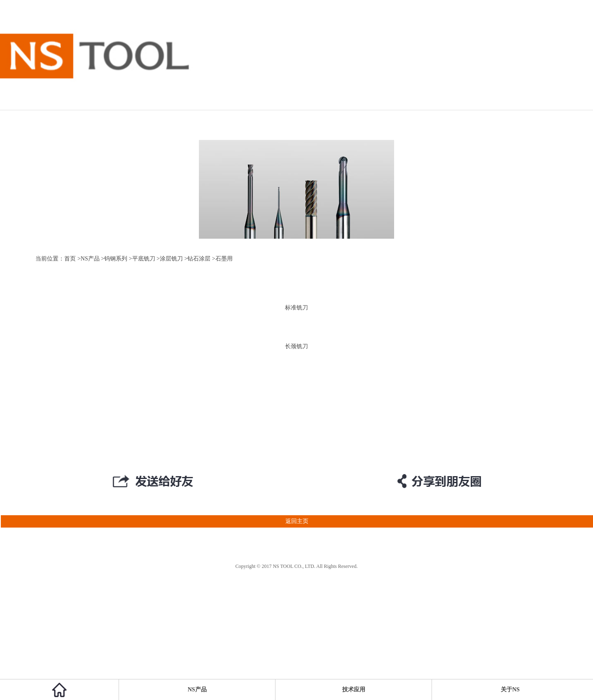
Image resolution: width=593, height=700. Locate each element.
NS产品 (90, 259)
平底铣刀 (144, 259)
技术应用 (354, 690)
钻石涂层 (199, 259)
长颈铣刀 (296, 346)
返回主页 (154, 521)
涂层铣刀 (171, 259)
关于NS (510, 690)
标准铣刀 (296, 308)
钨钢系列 (116, 259)
